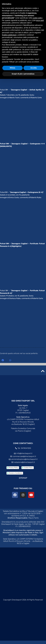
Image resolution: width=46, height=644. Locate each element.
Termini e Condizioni (16, 476)
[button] (3, 364)
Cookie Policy (28, 471)
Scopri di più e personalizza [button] (23, 74)
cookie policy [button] (37, 18)
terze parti (40, 20)
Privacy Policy (14, 471)
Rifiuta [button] (13, 68)
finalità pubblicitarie (9, 35)
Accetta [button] (34, 68)
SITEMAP (23, 481)
